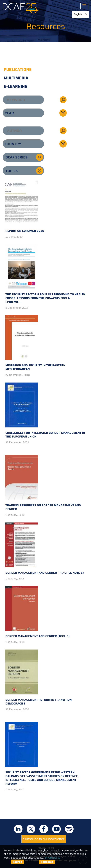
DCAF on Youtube (56, 829)
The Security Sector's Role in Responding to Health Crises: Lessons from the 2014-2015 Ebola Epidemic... (45, 274)
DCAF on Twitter (31, 829)
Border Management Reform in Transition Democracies (38, 678)
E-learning (16, 87)
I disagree (47, 862)
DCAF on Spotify (69, 829)
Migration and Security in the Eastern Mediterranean (35, 343)
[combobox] (81, 14)
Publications (18, 70)
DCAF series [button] (16, 157)
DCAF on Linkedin (18, 829)
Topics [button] (12, 171)
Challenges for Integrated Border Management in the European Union (45, 411)
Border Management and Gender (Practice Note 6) (45, 549)
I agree (17, 862)
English (78, 14)
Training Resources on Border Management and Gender (43, 483)
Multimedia (16, 78)
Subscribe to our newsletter (44, 839)
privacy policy (52, 858)
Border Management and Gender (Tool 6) (37, 612)
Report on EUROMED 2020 (25, 207)
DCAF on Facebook (44, 829)
